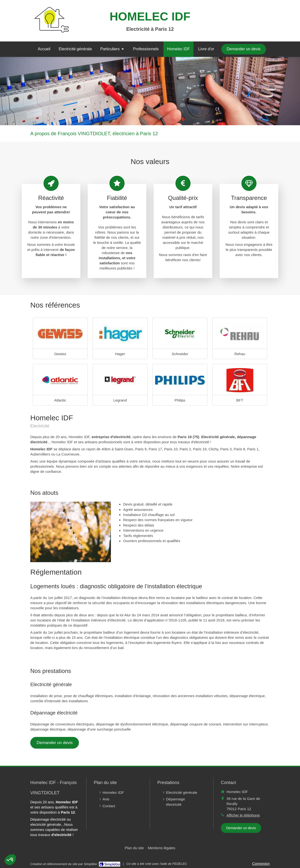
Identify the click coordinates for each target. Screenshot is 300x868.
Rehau (240, 354)
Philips (180, 400)
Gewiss (60, 354)
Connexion (261, 863)
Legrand (120, 400)
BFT (240, 400)
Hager (120, 354)
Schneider (180, 354)
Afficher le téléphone (243, 815)
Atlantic (60, 400)
